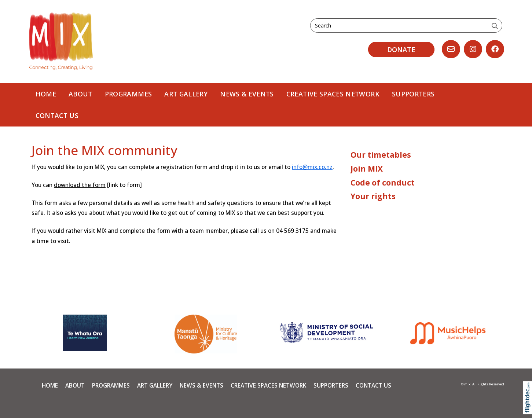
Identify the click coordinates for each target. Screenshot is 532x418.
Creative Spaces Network (333, 94)
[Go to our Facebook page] (495, 49)
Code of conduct (383, 183)
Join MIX (367, 169)
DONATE (401, 49)
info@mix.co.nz (312, 167)
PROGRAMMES (129, 94)
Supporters (413, 94)
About (80, 94)
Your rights (373, 196)
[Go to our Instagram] (473, 49)
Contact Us (57, 115)
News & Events (247, 94)
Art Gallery (186, 94)
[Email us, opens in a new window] (451, 49)
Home (46, 94)
